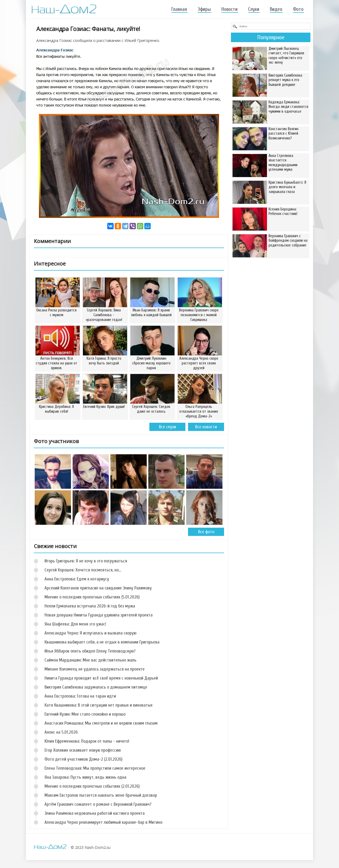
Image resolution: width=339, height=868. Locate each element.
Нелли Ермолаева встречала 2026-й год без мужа (90, 606)
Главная (179, 9)
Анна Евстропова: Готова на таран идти (80, 696)
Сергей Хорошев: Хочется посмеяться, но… (83, 570)
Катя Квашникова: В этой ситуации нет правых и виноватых (99, 705)
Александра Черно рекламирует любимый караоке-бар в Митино (103, 822)
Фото (298, 9)
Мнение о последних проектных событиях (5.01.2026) (92, 597)
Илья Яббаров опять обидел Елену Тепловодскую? (90, 651)
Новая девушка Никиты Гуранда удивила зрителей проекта (99, 615)
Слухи (254, 9)
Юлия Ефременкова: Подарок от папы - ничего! (87, 741)
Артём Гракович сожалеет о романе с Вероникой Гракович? (98, 804)
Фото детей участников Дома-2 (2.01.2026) (83, 759)
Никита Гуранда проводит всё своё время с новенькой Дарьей (101, 678)
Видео (276, 9)
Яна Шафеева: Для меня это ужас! (75, 624)
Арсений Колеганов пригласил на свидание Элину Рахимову (98, 588)
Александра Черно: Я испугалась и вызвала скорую (90, 633)
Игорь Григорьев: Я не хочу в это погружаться (86, 561)
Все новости (206, 427)
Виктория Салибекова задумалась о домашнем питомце (96, 687)
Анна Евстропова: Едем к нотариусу (77, 579)
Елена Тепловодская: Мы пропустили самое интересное (95, 768)
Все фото (206, 532)
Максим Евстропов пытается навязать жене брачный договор (101, 795)
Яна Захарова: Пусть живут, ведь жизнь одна (85, 777)
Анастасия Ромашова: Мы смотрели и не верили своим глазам (101, 723)
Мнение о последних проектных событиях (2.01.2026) (92, 786)
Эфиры (204, 9)
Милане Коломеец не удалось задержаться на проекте (95, 669)
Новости (229, 9)
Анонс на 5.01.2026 (61, 732)
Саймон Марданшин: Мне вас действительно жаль (90, 660)
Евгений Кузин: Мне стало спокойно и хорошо (85, 714)
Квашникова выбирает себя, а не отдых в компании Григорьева (102, 642)
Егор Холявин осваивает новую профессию (83, 750)
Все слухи (168, 427)
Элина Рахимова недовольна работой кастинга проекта (95, 813)
